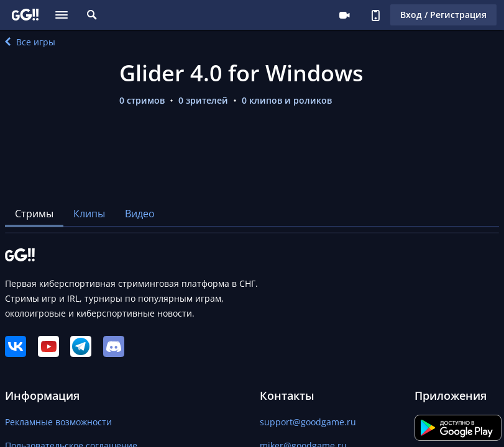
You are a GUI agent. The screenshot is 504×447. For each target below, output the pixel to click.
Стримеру (344, 15)
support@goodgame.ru (308, 422)
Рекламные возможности (58, 422)
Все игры (30, 42)
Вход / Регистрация (443, 15)
